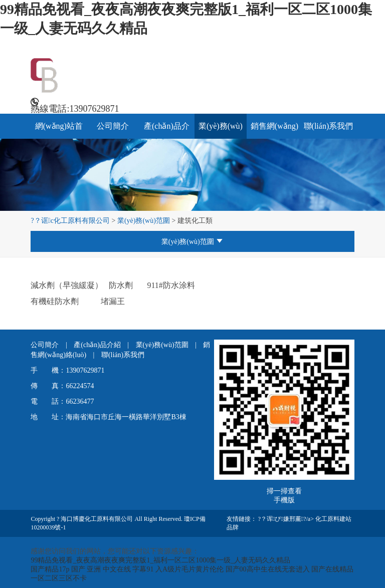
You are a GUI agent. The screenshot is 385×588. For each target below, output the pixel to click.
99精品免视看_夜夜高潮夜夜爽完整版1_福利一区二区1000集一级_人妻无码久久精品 (160, 560)
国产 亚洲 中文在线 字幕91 (113, 569)
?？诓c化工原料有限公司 (70, 221)
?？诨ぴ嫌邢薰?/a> (287, 519)
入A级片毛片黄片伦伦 (189, 569)
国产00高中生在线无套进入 (268, 569)
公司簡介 (113, 126)
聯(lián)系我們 (329, 126)
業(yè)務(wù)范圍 (144, 221)
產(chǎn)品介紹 (98, 345)
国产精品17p (50, 569)
